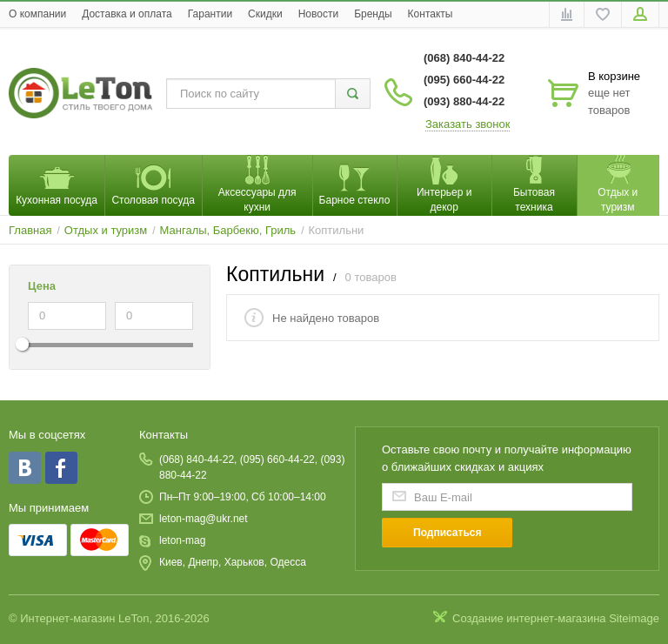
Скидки (265, 14)
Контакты (431, 14)
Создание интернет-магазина (529, 618)
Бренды (373, 14)
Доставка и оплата (127, 14)
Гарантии (210, 14)
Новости (318, 14)
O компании (37, 14)
